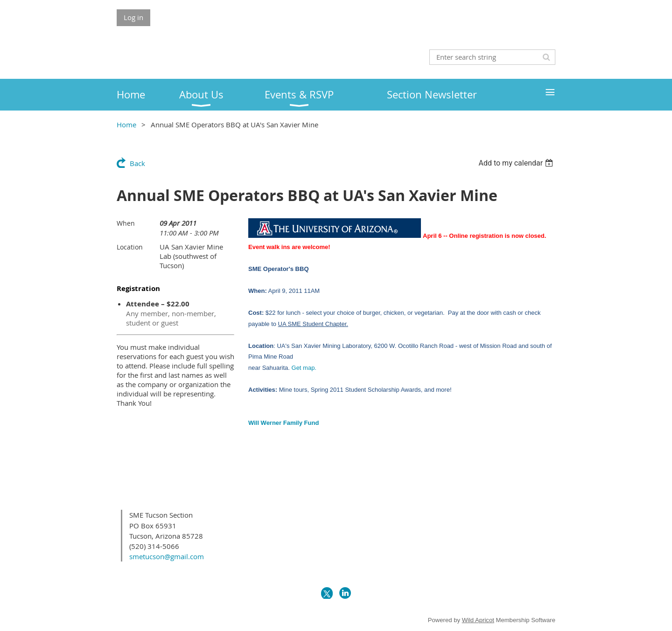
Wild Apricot (478, 620)
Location (130, 247)
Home (126, 125)
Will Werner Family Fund (283, 423)
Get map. (304, 368)
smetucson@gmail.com (167, 556)
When (126, 223)
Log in (133, 17)
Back (137, 163)
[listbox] (517, 163)
